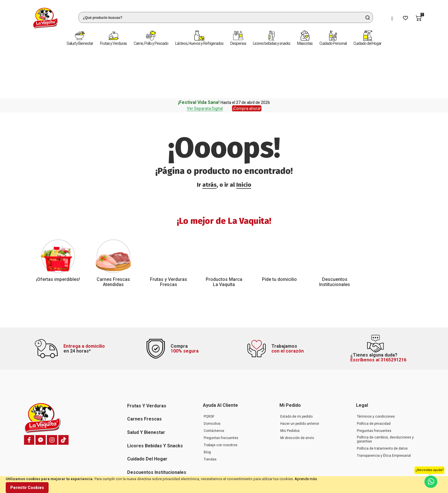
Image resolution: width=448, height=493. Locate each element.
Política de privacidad (374, 379)
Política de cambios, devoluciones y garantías (385, 395)
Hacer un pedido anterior (300, 379)
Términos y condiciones (376, 372)
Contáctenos (214, 386)
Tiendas (210, 414)
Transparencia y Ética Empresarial (384, 411)
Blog (207, 407)
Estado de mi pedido (296, 372)
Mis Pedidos (290, 386)
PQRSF (209, 372)
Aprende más (306, 479)
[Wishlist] (405, 18)
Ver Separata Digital (205, 58)
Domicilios (212, 379)
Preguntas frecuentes (221, 393)
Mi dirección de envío (297, 393)
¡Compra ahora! (247, 58)
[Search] (367, 17)
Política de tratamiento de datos (382, 404)
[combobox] (226, 17)
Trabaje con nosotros (221, 400)
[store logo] (45, 18)
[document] (224, 485)
